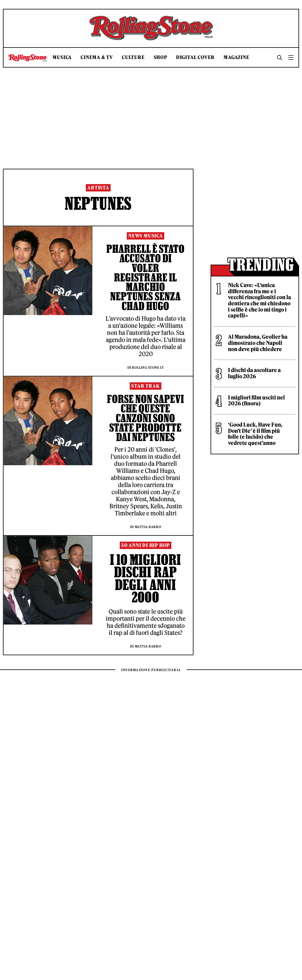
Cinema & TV (97, 57)
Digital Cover (195, 57)
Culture (133, 57)
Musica (62, 57)
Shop (160, 57)
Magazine (236, 57)
